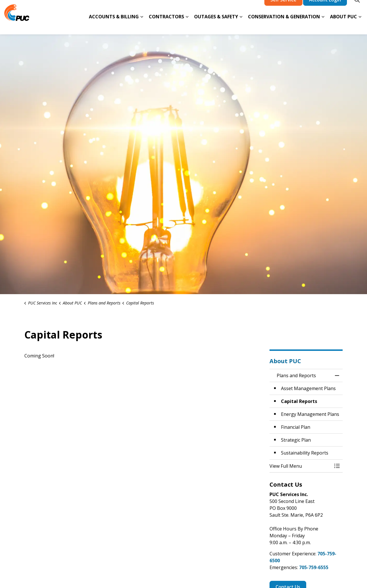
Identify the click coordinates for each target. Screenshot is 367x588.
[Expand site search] (357, 9)
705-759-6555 (314, 567)
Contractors (166, 25)
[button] (300, 466)
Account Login (325, 9)
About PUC (343, 25)
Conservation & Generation (284, 25)
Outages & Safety (216, 25)
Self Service (283, 9)
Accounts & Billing (114, 25)
